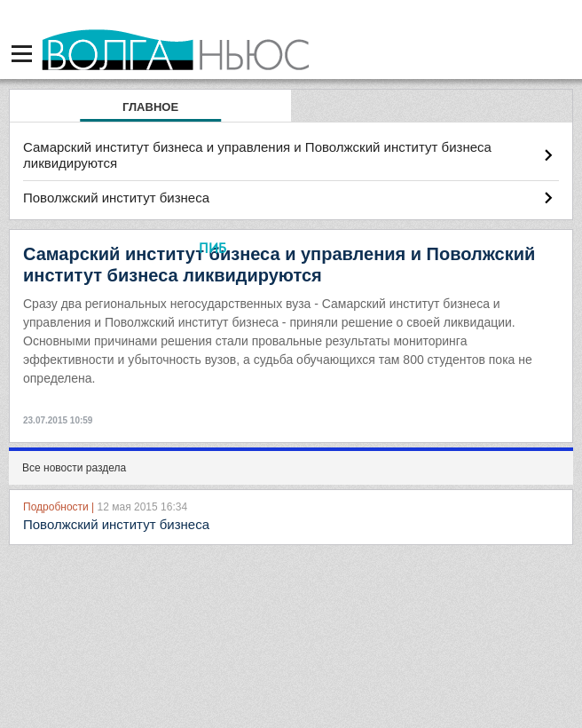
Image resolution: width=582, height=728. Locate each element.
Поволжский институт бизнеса (116, 198)
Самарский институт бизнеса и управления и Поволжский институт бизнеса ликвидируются (257, 155)
